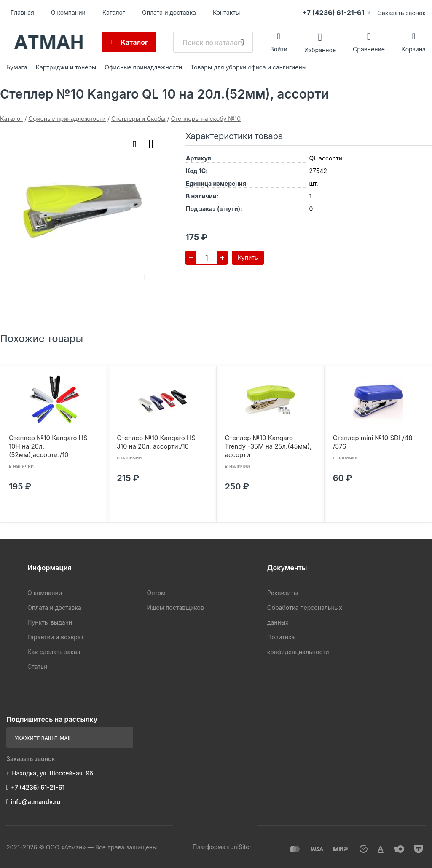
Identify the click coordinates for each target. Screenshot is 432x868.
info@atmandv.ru (36, 802)
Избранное (320, 49)
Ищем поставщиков (175, 608)
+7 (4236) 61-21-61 (333, 13)
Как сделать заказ (54, 652)
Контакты (226, 12)
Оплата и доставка (169, 12)
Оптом (156, 593)
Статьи (37, 666)
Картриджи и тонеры (66, 67)
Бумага (17, 67)
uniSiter (241, 847)
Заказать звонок (402, 13)
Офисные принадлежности (143, 67)
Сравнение (369, 49)
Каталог (114, 12)
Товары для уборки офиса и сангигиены (248, 67)
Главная (22, 12)
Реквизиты (283, 593)
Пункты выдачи (50, 622)
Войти (279, 49)
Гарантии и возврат (55, 637)
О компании (68, 12)
